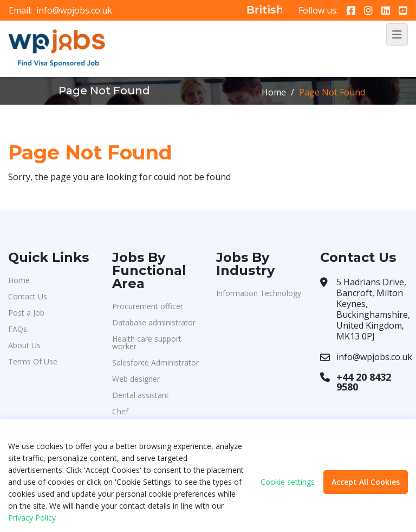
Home (274, 92)
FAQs (18, 329)
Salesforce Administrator (155, 363)
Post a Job (26, 313)
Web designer (136, 379)
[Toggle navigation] (397, 35)
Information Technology (259, 293)
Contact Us (28, 296)
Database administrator (154, 322)
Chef (120, 411)
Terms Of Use (33, 361)
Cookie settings (288, 482)
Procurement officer (148, 306)
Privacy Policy (32, 518)
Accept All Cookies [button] (366, 482)
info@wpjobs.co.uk (74, 10)
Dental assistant (141, 395)
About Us (24, 345)
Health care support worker (147, 342)
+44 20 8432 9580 (364, 382)
